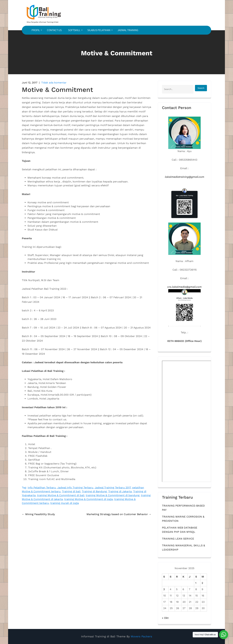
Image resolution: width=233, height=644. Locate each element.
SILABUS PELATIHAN (99, 30)
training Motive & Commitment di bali (61, 495)
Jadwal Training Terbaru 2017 (113, 488)
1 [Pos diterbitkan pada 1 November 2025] (196, 583)
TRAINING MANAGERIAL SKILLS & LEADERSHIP (183, 548)
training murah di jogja (65, 503)
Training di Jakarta (120, 491)
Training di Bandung (94, 491)
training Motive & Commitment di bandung (113, 495)
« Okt (165, 618)
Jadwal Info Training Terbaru (75, 488)
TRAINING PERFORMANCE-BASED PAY (183, 508)
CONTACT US (54, 30)
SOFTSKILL (74, 30)
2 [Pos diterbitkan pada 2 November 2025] (202, 583)
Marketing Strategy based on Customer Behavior (119, 514)
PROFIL (36, 30)
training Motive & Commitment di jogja (89, 499)
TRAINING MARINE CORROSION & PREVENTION (183, 519)
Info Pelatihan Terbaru (42, 488)
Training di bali (71, 491)
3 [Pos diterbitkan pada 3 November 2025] (164, 589)
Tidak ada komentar (54, 83)
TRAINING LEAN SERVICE (178, 539)
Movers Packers (141, 636)
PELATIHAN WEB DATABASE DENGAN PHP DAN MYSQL (180, 530)
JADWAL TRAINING (128, 30)
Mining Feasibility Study (38, 514)
